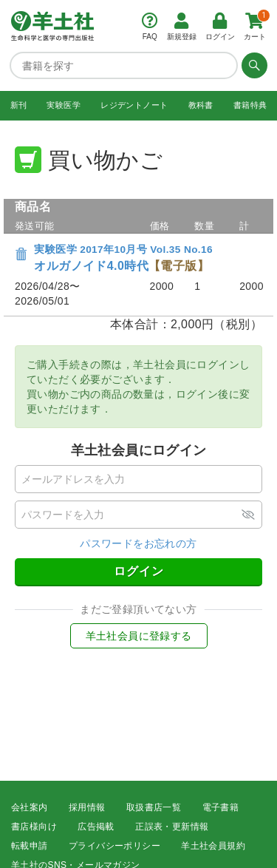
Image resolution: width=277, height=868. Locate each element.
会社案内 (30, 807)
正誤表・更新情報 (172, 827)
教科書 (201, 105)
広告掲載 (96, 827)
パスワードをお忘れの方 (138, 543)
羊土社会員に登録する (139, 636)
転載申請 (30, 846)
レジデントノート (134, 105)
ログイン (139, 571)
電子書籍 (221, 807)
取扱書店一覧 (154, 807)
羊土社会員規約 (213, 846)
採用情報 (87, 807)
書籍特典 (250, 105)
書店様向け (34, 827)
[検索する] (253, 65)
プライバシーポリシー (114, 846)
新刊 (19, 105)
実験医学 (64, 105)
